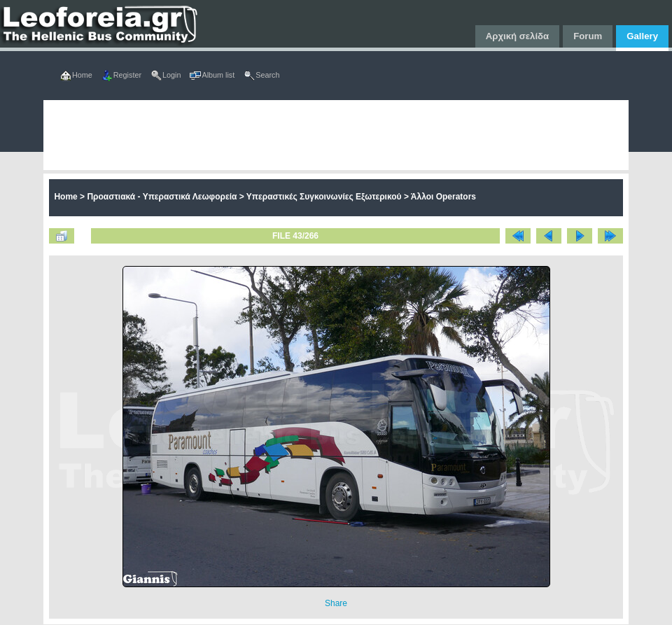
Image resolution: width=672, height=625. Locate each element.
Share (336, 603)
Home (65, 197)
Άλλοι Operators (443, 197)
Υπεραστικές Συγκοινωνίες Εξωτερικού (324, 197)
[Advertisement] (277, 135)
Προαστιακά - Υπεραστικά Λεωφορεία (162, 197)
